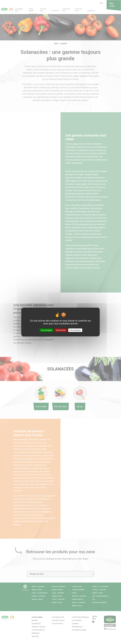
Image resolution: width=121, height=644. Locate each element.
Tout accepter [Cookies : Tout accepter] (46, 330)
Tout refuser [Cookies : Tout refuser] (61, 330)
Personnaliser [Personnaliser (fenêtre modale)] (75, 330)
